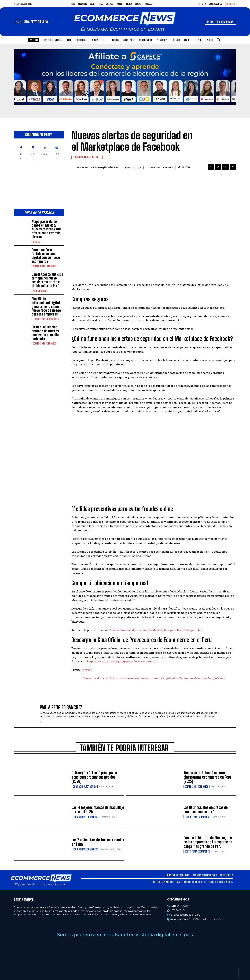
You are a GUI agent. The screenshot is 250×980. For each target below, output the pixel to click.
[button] (218, 40)
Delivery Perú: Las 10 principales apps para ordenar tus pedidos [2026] (94, 777)
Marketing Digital (87, 157)
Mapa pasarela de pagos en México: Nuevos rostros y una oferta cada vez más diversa (47, 229)
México (36, 242)
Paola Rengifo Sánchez (105, 167)
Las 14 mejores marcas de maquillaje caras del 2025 (98, 809)
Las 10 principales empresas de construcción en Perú (206, 809)
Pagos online (39, 291)
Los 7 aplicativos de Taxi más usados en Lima (98, 842)
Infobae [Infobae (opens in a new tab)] (87, 670)
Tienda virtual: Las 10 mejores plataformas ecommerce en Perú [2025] (207, 777)
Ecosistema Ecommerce (45, 319)
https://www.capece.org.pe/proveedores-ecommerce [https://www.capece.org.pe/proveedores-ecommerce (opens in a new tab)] (122, 661)
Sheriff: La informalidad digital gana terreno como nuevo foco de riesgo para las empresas (46, 307)
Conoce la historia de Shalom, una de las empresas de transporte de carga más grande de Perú (208, 842)
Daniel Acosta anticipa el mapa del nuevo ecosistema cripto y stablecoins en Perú (47, 280)
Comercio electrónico (44, 266)
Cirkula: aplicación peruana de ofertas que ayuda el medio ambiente (45, 333)
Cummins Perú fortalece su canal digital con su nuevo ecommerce (46, 256)
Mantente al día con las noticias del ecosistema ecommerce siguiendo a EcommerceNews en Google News (154, 678)
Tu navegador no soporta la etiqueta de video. (125, 77)
